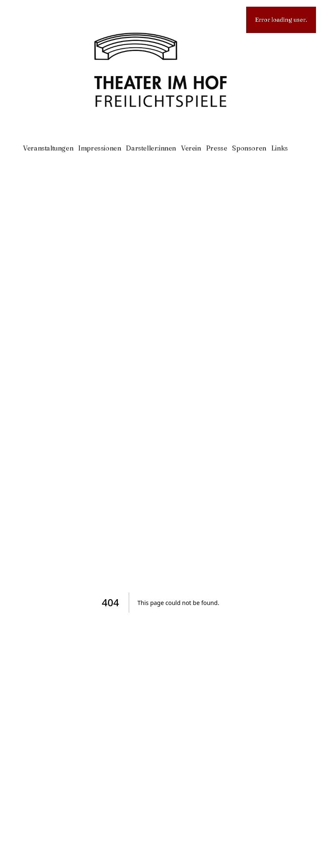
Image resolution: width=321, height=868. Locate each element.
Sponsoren (249, 148)
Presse (217, 148)
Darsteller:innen (151, 148)
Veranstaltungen (48, 148)
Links (280, 148)
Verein (191, 148)
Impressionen (99, 148)
